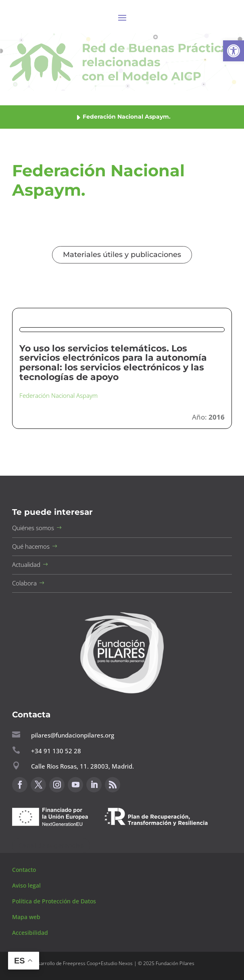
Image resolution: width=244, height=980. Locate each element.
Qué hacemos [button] (31, 546)
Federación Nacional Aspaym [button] (58, 395)
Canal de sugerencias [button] (51, 845)
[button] (234, 51)
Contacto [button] (25, 870)
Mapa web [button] (26, 917)
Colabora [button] (24, 583)
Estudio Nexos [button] (117, 963)
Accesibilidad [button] (30, 933)
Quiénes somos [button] (33, 528)
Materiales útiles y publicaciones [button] (122, 255)
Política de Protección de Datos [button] (55, 901)
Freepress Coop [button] (80, 963)
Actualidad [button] (26, 564)
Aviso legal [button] (27, 885)
